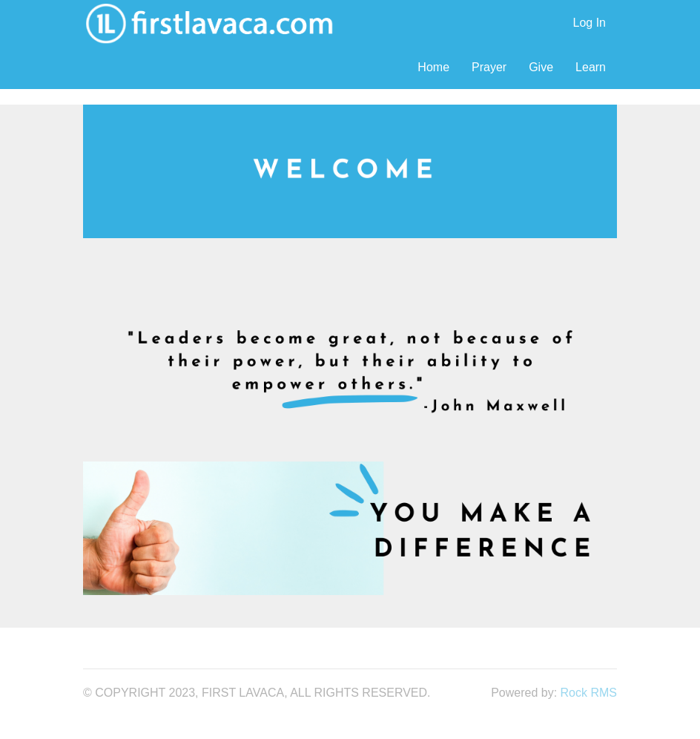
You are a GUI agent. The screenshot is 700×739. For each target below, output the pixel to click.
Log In (590, 23)
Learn (591, 67)
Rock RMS (589, 693)
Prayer (489, 67)
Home (433, 67)
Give (541, 67)
